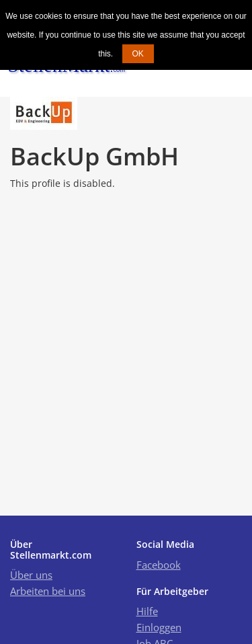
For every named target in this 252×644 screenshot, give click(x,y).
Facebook (159, 565)
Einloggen (159, 627)
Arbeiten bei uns (48, 591)
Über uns (31, 575)
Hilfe (147, 611)
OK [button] (138, 54)
